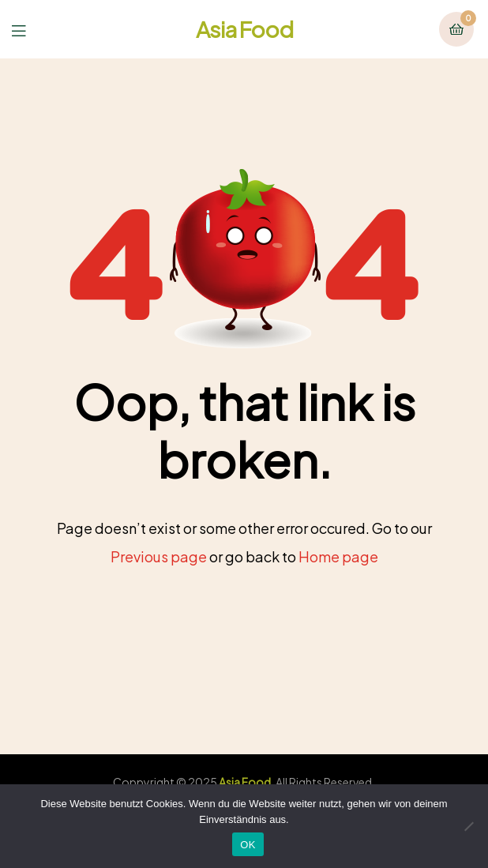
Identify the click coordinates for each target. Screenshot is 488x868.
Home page (338, 556)
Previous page (159, 556)
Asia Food (244, 29)
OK (248, 845)
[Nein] (468, 826)
